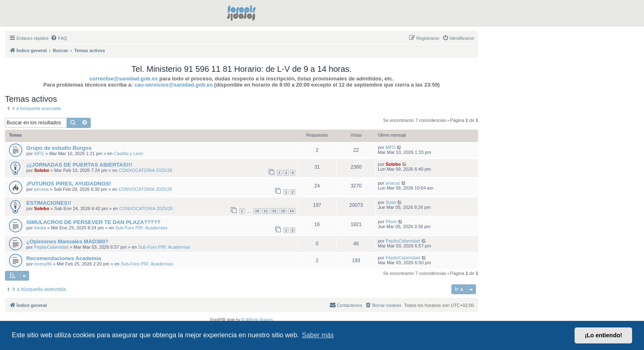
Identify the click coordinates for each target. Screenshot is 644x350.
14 (292, 211)
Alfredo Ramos (259, 320)
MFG (39, 153)
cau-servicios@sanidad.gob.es (173, 85)
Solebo (42, 170)
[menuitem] (59, 38)
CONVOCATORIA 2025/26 (145, 170)
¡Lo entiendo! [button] (604, 335)
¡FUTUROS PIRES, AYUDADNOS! (69, 184)
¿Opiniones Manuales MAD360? (67, 241)
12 (274, 211)
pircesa (41, 189)
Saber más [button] (318, 335)
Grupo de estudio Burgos (59, 148)
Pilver (391, 222)
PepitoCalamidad (51, 247)
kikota (40, 228)
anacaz (393, 183)
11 (266, 211)
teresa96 (43, 264)
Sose (391, 202)
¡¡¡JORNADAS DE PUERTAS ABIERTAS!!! (79, 165)
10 (257, 211)
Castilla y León (129, 153)
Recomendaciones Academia (64, 258)
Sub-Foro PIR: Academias (141, 228)
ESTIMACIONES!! (49, 203)
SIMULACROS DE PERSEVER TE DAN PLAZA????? (93, 222)
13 (283, 211)
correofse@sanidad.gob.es (124, 79)
